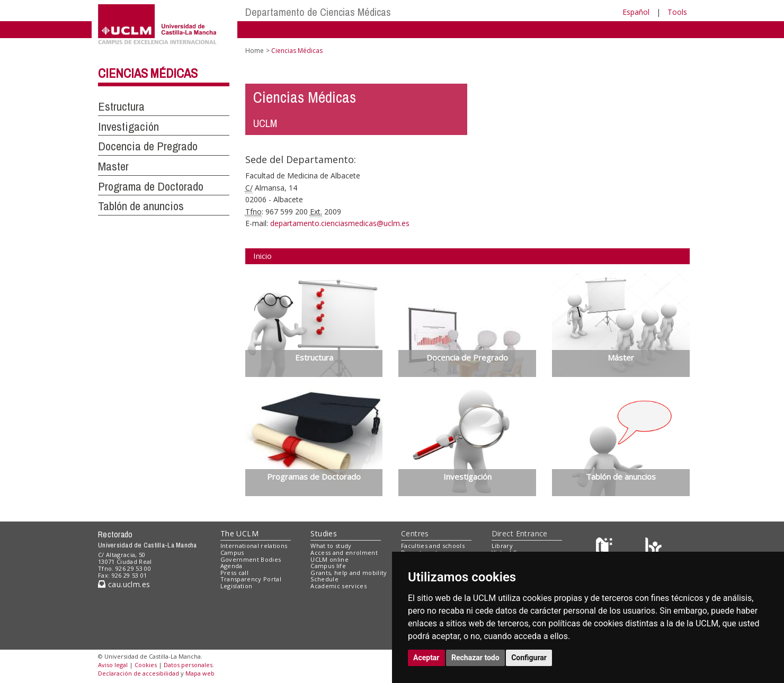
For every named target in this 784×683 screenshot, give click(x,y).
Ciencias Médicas (148, 73)
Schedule (324, 579)
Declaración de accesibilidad (139, 673)
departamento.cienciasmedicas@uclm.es (340, 223)
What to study (331, 546)
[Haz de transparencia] (606, 548)
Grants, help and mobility (349, 573)
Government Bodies (251, 559)
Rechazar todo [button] (475, 658)
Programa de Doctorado (151, 186)
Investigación (128, 127)
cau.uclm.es (124, 584)
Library (502, 546)
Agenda (231, 566)
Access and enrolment (344, 552)
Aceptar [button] (426, 658)
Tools (677, 12)
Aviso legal (113, 665)
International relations (254, 546)
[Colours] (653, 548)
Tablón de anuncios (141, 206)
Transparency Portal (251, 579)
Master (113, 166)
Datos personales (188, 665)
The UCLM (239, 533)
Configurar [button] (529, 658)
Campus (232, 552)
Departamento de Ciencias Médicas (318, 12)
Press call (234, 573)
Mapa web (200, 673)
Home (255, 51)
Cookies (146, 665)
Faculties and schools (433, 546)
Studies (324, 533)
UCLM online (329, 559)
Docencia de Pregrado (148, 146)
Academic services (338, 586)
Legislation (237, 586)
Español (636, 12)
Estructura (121, 106)
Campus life (328, 566)
